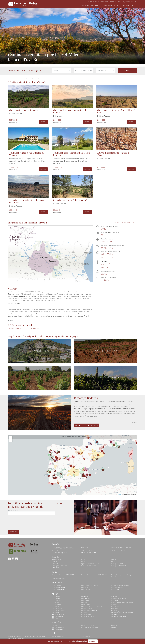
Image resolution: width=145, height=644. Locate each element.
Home (10, 79)
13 (54, 460)
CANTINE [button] (85, 6)
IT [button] (136, 2)
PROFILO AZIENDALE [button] (122, 6)
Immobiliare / (130, 2)
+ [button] (11, 438)
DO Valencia (34, 328)
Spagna (17, 79)
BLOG (134, 5)
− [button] (11, 441)
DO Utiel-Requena (15, 328)
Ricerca (127, 70)
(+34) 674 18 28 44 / (101, 2)
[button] (3, 36)
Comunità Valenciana (28, 79)
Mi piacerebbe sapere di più (86, 425)
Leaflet (120, 494)
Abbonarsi (14, 532)
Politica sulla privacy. (18, 638)
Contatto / (90, 2)
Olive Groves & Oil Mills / (116, 2)
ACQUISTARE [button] (107, 6)
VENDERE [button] (95, 6)
